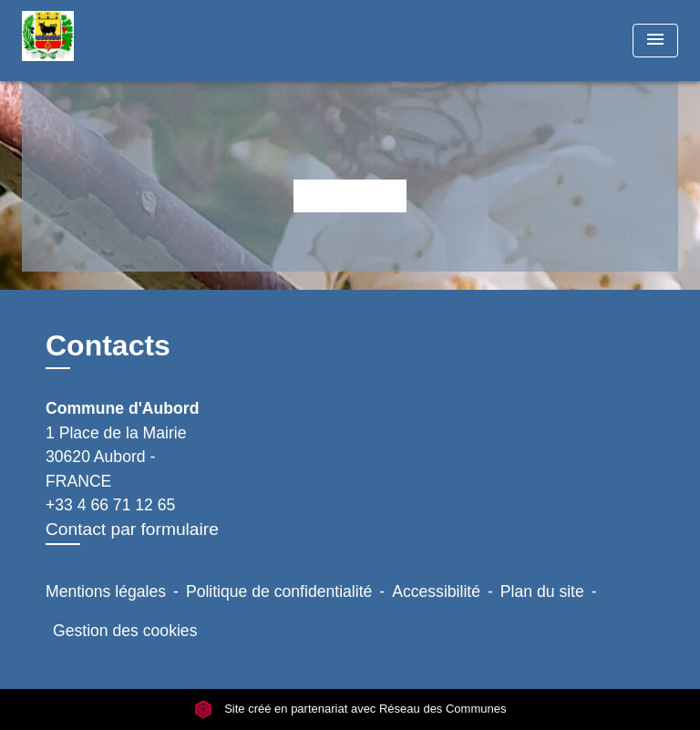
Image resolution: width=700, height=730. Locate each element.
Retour (350, 195)
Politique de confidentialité (279, 591)
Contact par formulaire (132, 529)
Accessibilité (436, 591)
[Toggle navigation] (655, 41)
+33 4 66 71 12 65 (110, 505)
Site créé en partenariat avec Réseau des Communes (350, 709)
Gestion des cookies (125, 631)
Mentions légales (106, 591)
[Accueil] (90, 41)
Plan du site (542, 591)
